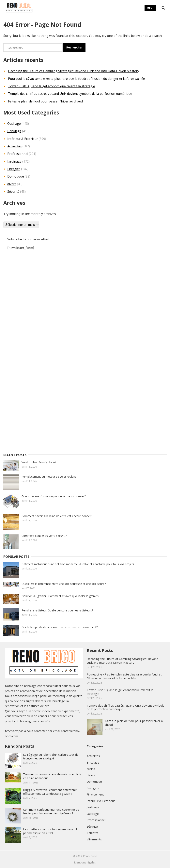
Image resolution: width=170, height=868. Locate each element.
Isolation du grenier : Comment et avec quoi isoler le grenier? (60, 596)
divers (12, 184)
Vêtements (94, 839)
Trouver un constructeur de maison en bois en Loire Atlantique (52, 776)
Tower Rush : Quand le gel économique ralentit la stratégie (52, 86)
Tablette (93, 833)
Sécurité (13, 192)
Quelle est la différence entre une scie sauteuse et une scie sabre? (64, 584)
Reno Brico (90, 856)
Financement (95, 794)
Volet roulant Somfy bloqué (39, 462)
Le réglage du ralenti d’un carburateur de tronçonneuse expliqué (51, 756)
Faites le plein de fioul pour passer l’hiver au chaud (45, 101)
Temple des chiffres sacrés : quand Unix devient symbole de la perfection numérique (70, 94)
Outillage (14, 124)
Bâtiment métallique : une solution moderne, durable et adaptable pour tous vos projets (78, 564)
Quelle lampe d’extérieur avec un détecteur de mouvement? (60, 627)
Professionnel (18, 154)
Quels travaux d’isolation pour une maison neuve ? (54, 496)
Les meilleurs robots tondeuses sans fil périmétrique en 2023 (50, 831)
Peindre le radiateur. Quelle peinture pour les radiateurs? (57, 610)
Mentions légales (85, 862)
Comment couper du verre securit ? (44, 536)
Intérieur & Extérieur (23, 139)
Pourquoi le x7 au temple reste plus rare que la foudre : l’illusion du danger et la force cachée (77, 79)
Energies (14, 169)
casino (91, 769)
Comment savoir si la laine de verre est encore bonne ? (56, 516)
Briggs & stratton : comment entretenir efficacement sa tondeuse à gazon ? (50, 792)
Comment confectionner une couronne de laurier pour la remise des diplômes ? (51, 811)
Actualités (15, 146)
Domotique (16, 176)
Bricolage (14, 131)
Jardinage (14, 161)
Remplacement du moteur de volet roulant (49, 477)
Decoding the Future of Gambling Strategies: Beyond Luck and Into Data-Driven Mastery (74, 71)
